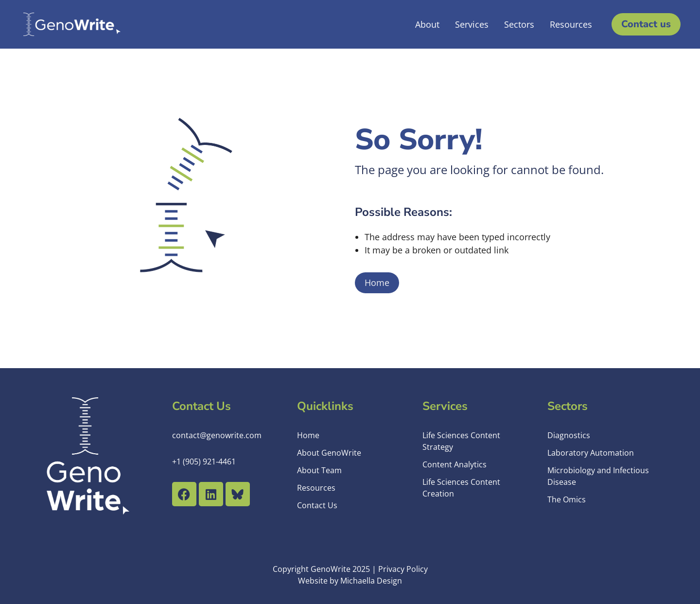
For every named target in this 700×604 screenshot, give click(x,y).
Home (377, 283)
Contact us (646, 24)
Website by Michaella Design (350, 581)
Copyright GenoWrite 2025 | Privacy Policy (350, 569)
